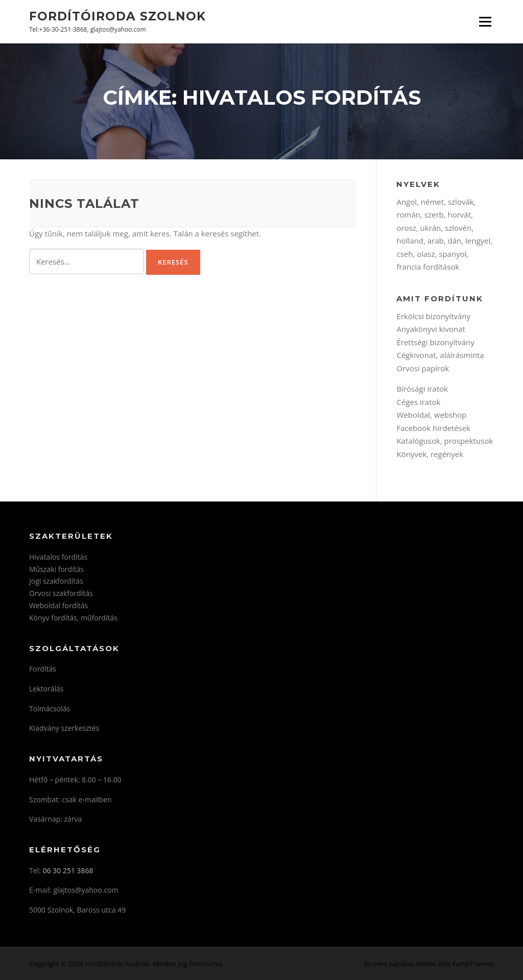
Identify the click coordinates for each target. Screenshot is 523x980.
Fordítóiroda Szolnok (117, 16)
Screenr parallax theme (400, 964)
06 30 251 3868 (68, 870)
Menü (485, 21)
